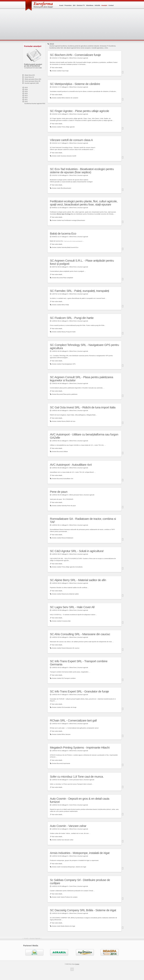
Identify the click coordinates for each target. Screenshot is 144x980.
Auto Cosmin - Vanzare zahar (68, 826)
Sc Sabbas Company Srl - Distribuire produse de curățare (80, 882)
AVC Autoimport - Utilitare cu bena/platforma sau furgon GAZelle (84, 436)
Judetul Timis (61, 127)
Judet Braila (61, 926)
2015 (26, 94)
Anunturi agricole (83, 58)
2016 (26, 92)
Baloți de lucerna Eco (63, 233)
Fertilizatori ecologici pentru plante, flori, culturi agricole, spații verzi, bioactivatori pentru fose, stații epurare (84, 203)
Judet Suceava (62, 156)
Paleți (67, 305)
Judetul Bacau (61, 332)
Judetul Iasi (60, 220)
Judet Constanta (62, 867)
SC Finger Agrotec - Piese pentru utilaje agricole (79, 111)
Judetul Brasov (61, 538)
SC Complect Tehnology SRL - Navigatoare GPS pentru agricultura (84, 346)
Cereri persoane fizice (76, 780)
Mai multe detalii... (58, 68)
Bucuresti (60, 278)
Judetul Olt (60, 678)
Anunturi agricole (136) (32, 83)
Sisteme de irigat (81, 867)
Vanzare (69, 156)
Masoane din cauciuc (73, 648)
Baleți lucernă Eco (73, 247)
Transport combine (70, 678)
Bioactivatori (67, 188)
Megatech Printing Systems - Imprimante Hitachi (80, 748)
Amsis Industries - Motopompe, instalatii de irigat (80, 853)
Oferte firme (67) (30, 75)
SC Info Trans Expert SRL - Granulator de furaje (79, 691)
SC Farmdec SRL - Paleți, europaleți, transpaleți (79, 291)
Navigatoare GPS (70, 364)
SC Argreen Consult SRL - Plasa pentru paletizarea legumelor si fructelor (81, 379)
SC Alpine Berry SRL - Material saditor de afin (78, 580)
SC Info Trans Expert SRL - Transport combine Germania (79, 663)
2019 (26, 88)
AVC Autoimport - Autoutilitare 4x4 (71, 465)
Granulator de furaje (70, 707)
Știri (74, 5)
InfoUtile (97, 5)
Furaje (67, 71)
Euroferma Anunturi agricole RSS (35, 103)
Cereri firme (73, 805)
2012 (26, 98)
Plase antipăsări (68, 278)
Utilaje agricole (70, 127)
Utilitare (65, 452)
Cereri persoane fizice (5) (32, 81)
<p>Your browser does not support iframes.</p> (73, 27)
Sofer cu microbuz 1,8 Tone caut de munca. (77, 777)
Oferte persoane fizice (76, 495)
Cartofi (74, 156)
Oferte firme (73, 58)
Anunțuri (104, 5)
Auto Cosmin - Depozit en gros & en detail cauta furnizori (80, 800)
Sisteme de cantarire (72, 98)
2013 (26, 96)
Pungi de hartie (71, 332)
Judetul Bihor (61, 98)
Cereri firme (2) (29, 77)
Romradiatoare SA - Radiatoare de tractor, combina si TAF (83, 520)
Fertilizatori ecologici (71, 220)
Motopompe (71, 867)
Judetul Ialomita (62, 247)
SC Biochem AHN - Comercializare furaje (75, 55)
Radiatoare (70, 538)
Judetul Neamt (61, 648)
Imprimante (67, 763)
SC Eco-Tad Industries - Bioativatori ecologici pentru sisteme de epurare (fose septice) (82, 171)
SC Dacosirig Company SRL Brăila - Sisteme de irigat (83, 910)
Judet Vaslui (61, 897)
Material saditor (74, 594)
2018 (26, 90)
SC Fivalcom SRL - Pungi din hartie (72, 318)
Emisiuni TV (81, 5)
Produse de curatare (71, 897)
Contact (111, 5)
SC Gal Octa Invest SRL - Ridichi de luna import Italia (83, 407)
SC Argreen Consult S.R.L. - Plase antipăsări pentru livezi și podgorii (82, 262)
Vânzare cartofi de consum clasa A (71, 140)
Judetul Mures (61, 421)
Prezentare (68, 5)
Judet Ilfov (60, 188)
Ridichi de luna (71, 421)
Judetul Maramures (63, 594)
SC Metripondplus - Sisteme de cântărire (75, 84)
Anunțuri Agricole (35, 938)
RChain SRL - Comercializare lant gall (73, 720)
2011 (26, 100)
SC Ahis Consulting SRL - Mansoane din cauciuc (80, 634)
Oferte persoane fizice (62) (33, 79)
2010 (26, 102)
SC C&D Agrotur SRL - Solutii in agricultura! (77, 551)
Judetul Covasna (62, 621)
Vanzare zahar (69, 840)
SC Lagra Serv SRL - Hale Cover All (72, 607)
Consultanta (79, 567)
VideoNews (90, 5)
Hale (69, 621)
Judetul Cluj (61, 71)
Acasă (61, 5)
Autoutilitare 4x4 (68, 479)
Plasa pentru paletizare (70, 394)
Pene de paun (59, 492)
